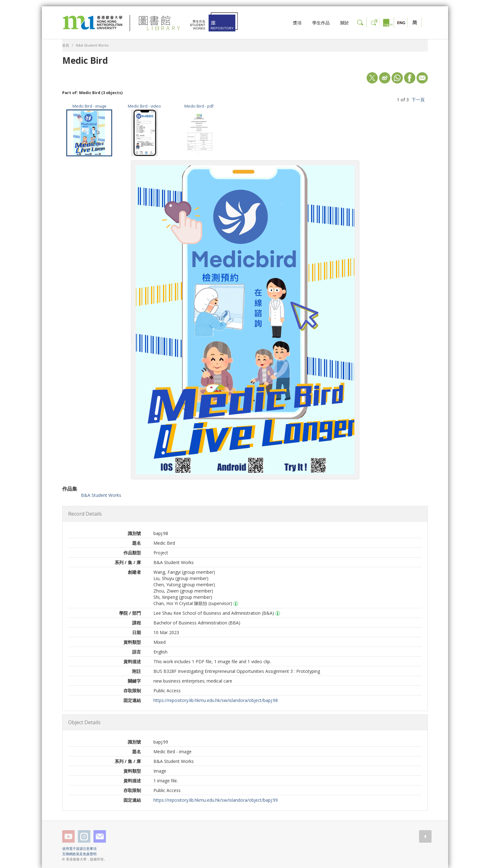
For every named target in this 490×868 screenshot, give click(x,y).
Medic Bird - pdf (199, 106)
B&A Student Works (92, 45)
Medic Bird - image (90, 106)
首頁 (66, 45)
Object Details (84, 722)
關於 (345, 23)
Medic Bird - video (144, 106)
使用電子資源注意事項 (79, 848)
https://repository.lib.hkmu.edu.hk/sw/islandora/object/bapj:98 (216, 700)
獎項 (297, 23)
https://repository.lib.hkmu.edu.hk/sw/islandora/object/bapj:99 (216, 800)
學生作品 (321, 23)
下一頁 (418, 100)
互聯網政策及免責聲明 (79, 854)
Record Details (85, 514)
